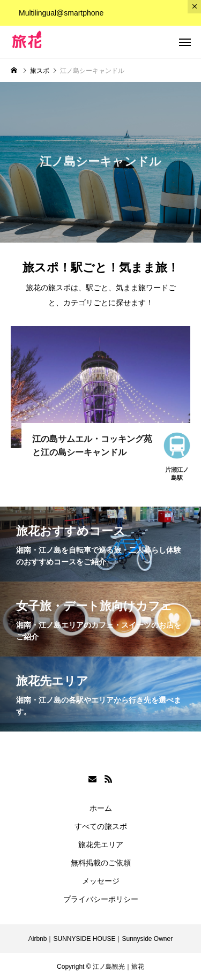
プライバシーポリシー (101, 899)
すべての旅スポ (101, 826)
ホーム (101, 808)
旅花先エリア (101, 845)
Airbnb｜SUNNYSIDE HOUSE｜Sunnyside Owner (100, 939)
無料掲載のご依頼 (101, 863)
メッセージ (101, 881)
